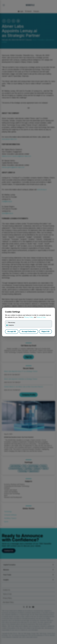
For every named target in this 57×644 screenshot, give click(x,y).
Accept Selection (29, 331)
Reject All (45, 331)
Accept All (12, 331)
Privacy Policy (29, 317)
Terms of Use (41, 317)
